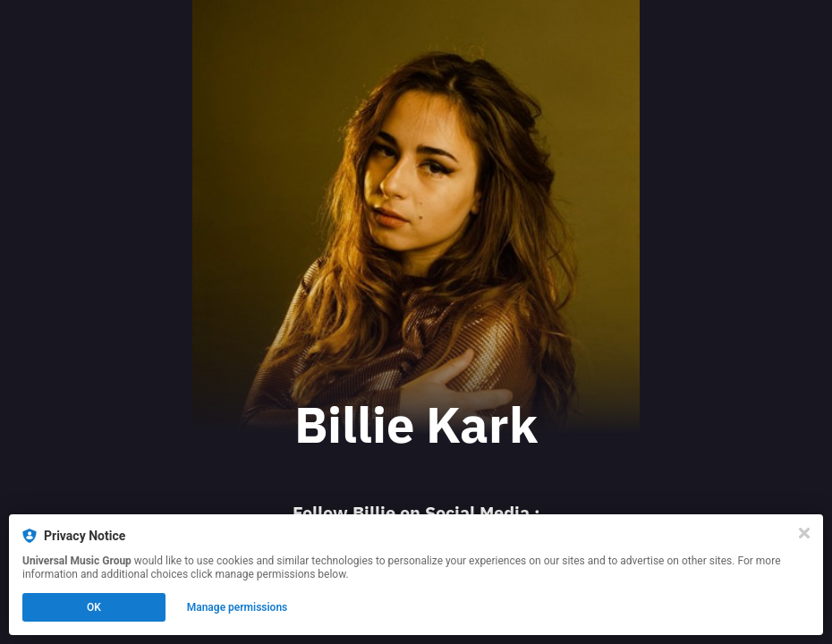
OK (94, 607)
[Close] (804, 533)
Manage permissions (238, 607)
